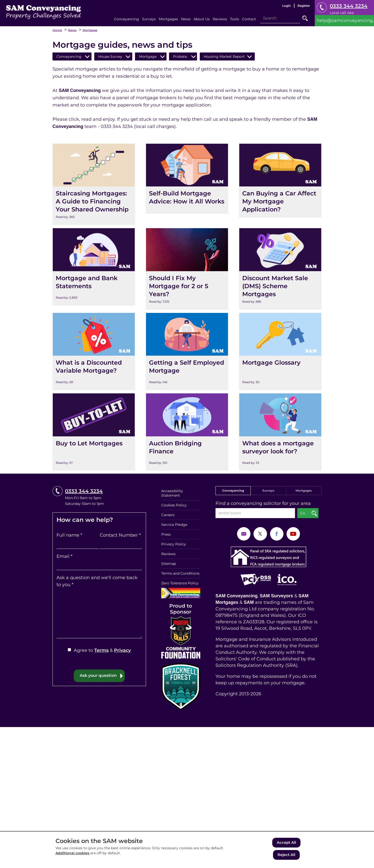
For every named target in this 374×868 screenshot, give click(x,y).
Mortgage (90, 30)
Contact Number (120, 535)
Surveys (268, 490)
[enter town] (255, 513)
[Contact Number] (121, 544)
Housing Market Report (224, 56)
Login (286, 6)
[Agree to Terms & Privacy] (69, 650)
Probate (180, 56)
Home (57, 30)
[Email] (99, 565)
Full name (69, 535)
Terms (101, 650)
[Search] (280, 18)
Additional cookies (72, 855)
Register (304, 6)
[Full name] (78, 544)
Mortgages (304, 490)
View (58, 147)
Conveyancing (69, 56)
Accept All (286, 844)
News (72, 30)
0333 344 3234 (349, 6)
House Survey (110, 56)
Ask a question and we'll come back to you (97, 581)
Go (305, 18)
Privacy (122, 650)
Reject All (286, 855)
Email (64, 556)
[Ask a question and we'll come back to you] (99, 613)
